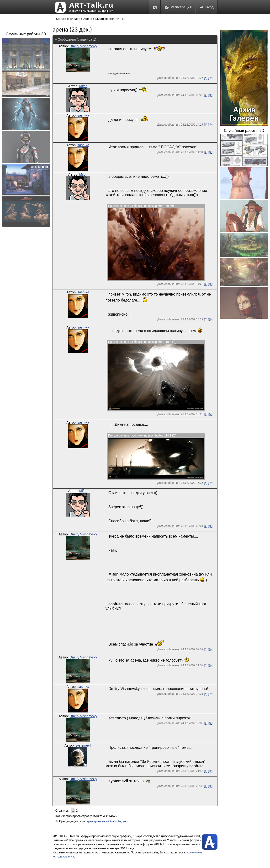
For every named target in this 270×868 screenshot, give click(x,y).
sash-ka (83, 115)
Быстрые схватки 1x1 (110, 19)
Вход (206, 7)
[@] (210, 78)
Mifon (83, 86)
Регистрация (178, 7)
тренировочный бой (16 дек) (107, 821)
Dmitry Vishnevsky (83, 46)
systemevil (83, 745)
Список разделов (68, 19)
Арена (88, 19)
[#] (205, 78)
